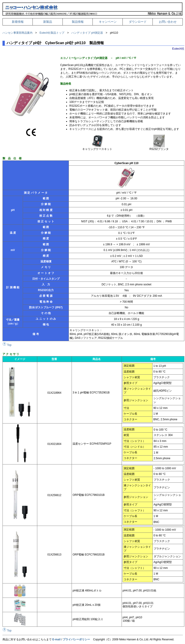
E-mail (56, 639)
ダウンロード (138, 22)
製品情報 (78, 22)
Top (7, 345)
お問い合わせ (168, 22)
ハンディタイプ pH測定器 (87, 33)
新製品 (48, 22)
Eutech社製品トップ (52, 33)
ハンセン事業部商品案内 (17, 33)
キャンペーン (108, 22)
